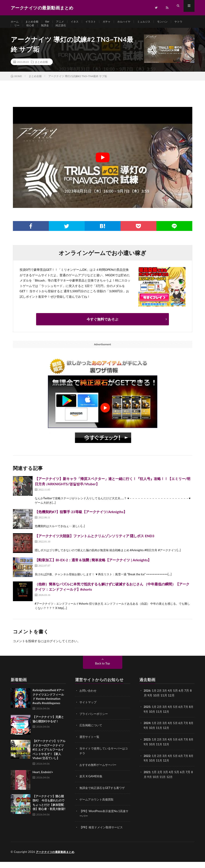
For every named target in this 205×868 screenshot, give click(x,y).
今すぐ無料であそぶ (102, 328)
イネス (81, 22)
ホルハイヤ (135, 22)
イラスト (98, 22)
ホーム (15, 22)
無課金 (64, 30)
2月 (160, 699)
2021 (147, 779)
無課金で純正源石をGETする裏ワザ (104, 795)
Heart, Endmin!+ (43, 781)
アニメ (65, 22)
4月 (172, 699)
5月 (177, 715)
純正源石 (81, 30)
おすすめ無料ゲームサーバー (99, 772)
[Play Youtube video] (103, 166)
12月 (171, 720)
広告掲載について (92, 733)
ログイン (53, 650)
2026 (147, 699)
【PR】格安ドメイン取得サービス (103, 834)
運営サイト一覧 (90, 745)
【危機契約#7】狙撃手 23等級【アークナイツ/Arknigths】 (81, 520)
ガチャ (116, 22)
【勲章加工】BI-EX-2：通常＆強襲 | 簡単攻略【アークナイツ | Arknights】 (93, 569)
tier (51, 22)
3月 (166, 699)
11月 (164, 720)
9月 (150, 720)
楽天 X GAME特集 (92, 784)
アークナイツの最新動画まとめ (57, 858)
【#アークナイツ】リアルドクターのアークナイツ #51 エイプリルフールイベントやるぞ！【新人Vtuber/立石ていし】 (49, 758)
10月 (156, 720)
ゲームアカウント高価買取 (98, 806)
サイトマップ (89, 711)
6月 (183, 715)
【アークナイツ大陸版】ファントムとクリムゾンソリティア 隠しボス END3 (95, 545)
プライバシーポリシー (95, 722)
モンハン (177, 22)
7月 (188, 715)
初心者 (48, 30)
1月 (155, 699)
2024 (147, 731)
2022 (147, 763)
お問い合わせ (89, 699)
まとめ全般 (34, 22)
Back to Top (103, 672)
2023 (147, 747)
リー (33, 30)
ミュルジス (157, 22)
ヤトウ (19, 30)
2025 (147, 715)
